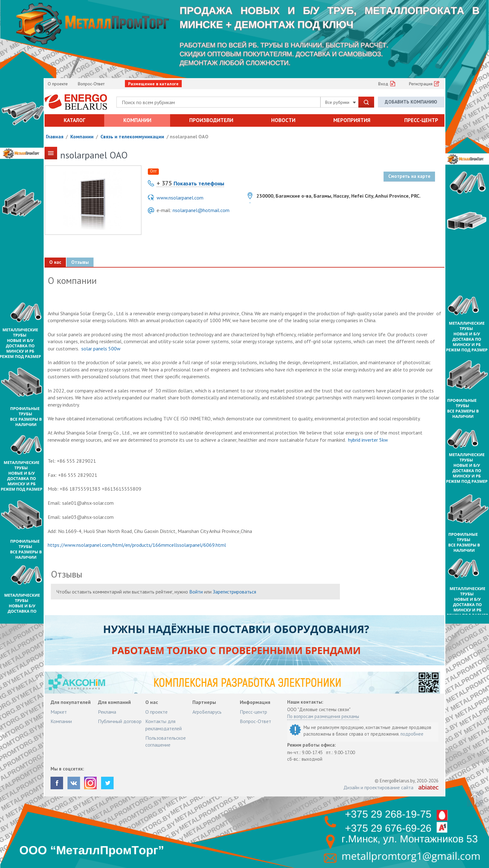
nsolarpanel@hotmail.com (201, 210)
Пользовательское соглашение (166, 741)
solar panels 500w (101, 349)
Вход (383, 84)
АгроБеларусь (207, 712)
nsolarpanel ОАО (189, 136)
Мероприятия (352, 120)
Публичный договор (120, 721)
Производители (211, 120)
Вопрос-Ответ (91, 84)
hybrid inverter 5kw (368, 440)
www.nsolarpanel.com (180, 198)
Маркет (59, 712)
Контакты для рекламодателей (164, 725)
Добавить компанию (411, 102)
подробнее (412, 734)
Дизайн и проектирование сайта (378, 787)
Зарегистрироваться (234, 592)
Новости (283, 120)
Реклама (107, 712)
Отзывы (80, 262)
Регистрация (421, 84)
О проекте (58, 84)
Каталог (75, 120)
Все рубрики (341, 102)
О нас (55, 262)
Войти (196, 592)
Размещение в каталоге (153, 84)
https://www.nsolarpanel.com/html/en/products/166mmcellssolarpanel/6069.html (137, 545)
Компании (137, 120)
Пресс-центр (421, 120)
